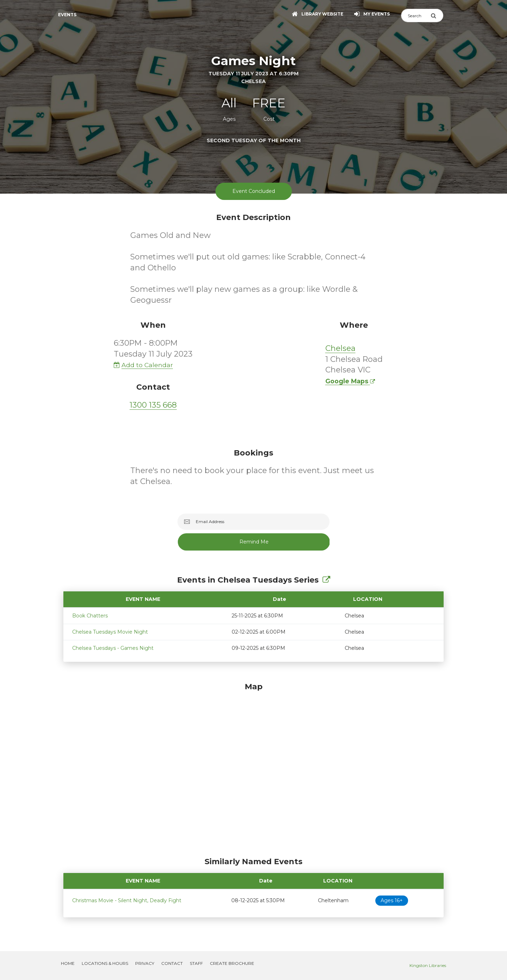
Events (67, 15)
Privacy (145, 963)
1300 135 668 (153, 405)
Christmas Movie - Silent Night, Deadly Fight (127, 900)
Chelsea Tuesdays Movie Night (110, 632)
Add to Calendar (143, 365)
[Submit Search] (437, 15)
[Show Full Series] (326, 580)
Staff (196, 963)
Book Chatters (90, 616)
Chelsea (340, 348)
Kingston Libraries (428, 965)
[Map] (254, 768)
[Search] (416, 15)
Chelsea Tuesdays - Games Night (113, 648)
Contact (172, 963)
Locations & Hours (105, 963)
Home (68, 963)
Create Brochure (232, 963)
